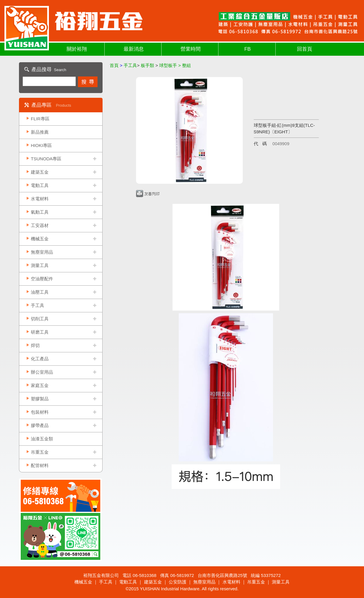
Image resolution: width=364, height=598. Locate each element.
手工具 (37, 305)
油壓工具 (40, 292)
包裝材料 (40, 412)
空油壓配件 (42, 279)
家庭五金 (40, 385)
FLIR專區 (40, 119)
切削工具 (40, 319)
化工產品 (40, 359)
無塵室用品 (42, 252)
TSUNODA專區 (46, 159)
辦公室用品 (42, 372)
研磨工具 (40, 332)
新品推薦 (40, 132)
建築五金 (40, 172)
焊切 (35, 345)
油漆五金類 (42, 439)
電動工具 (40, 185)
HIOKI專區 (41, 145)
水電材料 (40, 199)
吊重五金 (40, 452)
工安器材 (40, 225)
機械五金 (40, 239)
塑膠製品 (40, 399)
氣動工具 (40, 212)
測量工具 (40, 265)
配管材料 (40, 465)
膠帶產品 (40, 425)
